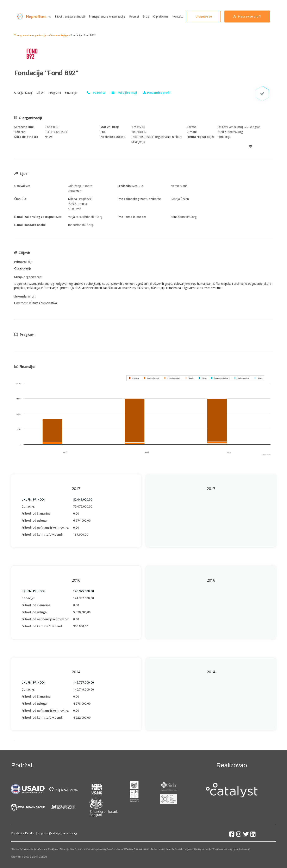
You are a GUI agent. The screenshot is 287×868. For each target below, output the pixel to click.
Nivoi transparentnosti (70, 16)
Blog (146, 16)
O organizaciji (23, 93)
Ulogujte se (204, 16)
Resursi (134, 16)
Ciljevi (40, 93)
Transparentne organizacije (107, 16)
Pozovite (99, 93)
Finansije (71, 93)
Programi (55, 93)
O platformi (161, 16)
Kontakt (178, 16)
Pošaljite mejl (127, 93)
